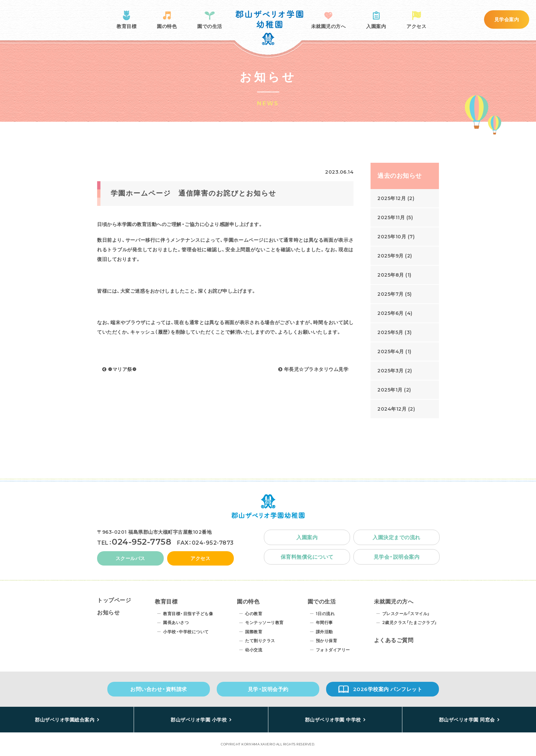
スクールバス (130, 558)
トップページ (114, 600)
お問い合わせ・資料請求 (159, 689)
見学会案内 (507, 19)
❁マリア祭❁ (119, 369)
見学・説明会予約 (268, 689)
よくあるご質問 (394, 640)
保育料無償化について (307, 557)
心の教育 (254, 614)
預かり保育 (327, 641)
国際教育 (254, 632)
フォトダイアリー (333, 650)
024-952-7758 (142, 542)
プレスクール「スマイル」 (406, 614)
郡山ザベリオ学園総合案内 (65, 720)
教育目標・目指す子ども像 (188, 614)
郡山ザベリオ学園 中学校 (333, 720)
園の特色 (167, 26)
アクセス (416, 26)
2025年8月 (391, 275)
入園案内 (376, 26)
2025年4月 (391, 352)
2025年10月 (392, 237)
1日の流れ (325, 614)
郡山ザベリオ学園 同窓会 (467, 720)
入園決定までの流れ (397, 537)
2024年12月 (392, 409)
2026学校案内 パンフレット (388, 689)
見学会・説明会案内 (397, 557)
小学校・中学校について (186, 632)
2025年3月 (391, 371)
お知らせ (108, 613)
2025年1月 (390, 390)
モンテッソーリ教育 (264, 622)
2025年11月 (391, 217)
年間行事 (324, 622)
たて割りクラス (260, 641)
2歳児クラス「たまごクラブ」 (410, 622)
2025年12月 (392, 198)
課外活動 (324, 632)
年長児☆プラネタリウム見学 (313, 369)
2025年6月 (391, 313)
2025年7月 (391, 294)
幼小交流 (254, 650)
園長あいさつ (176, 622)
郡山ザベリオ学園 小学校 (199, 720)
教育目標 (126, 26)
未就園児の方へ (329, 26)
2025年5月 (390, 332)
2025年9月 (391, 256)
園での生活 (210, 26)
